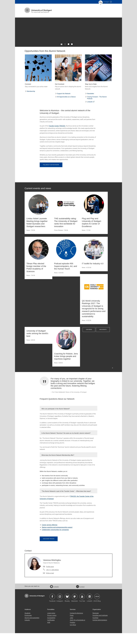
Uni (104, 2)
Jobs (71, 628)
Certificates (51, 631)
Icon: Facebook (52, 607)
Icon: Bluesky (67, 607)
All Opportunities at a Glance (66, 108)
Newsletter (91, 104)
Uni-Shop (73, 635)
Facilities (95, 628)
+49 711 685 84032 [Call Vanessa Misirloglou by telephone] (52, 581)
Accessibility (51, 628)
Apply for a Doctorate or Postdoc (78, 632)
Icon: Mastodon (75, 607)
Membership (31, 102)
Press (72, 626)
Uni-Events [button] (103, 340)
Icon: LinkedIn (90, 607)
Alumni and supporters (32, 628)
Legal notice (51, 624)
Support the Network (64, 104)
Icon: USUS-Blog (97, 607)
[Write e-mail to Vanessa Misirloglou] (48, 584)
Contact (80, 597)
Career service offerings (50, 536)
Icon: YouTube (82, 607)
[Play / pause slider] (62, 55)
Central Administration (100, 631)
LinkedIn (90, 113)
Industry (27, 631)
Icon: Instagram (60, 607)
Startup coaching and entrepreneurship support (57, 538)
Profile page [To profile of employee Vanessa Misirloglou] (50, 577)
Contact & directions (76, 624)
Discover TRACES (49, 550)
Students (27, 624)
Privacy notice (52, 626)
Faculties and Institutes (100, 626)
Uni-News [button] (89, 340)
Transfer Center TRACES (57, 137)
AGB (49, 633)
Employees (28, 626)
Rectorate (96, 624)
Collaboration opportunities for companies (55, 541)
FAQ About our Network (51, 175)
